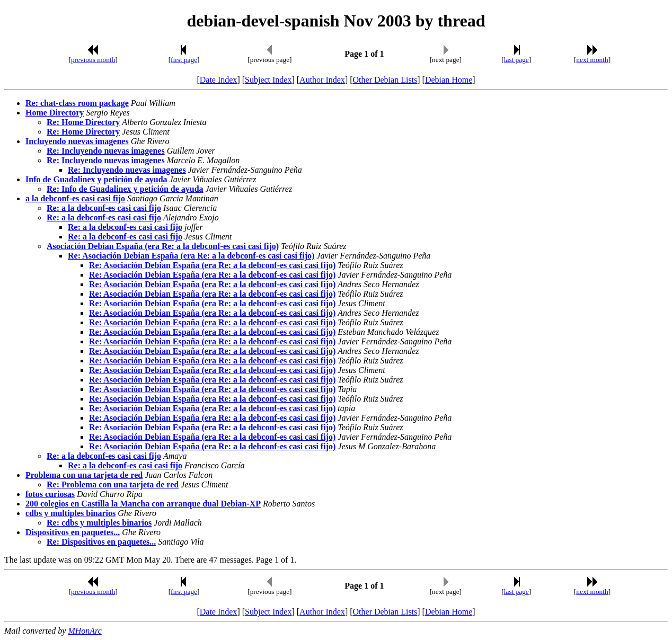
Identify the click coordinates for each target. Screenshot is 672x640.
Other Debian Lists (385, 80)
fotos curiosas (50, 494)
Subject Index (268, 80)
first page (184, 60)
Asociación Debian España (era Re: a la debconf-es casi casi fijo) (163, 246)
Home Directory (55, 113)
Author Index (322, 80)
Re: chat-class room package (77, 103)
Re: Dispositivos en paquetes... (101, 542)
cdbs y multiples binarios (70, 513)
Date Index (219, 80)
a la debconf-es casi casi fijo (75, 198)
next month (592, 60)
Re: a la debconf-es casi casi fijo (104, 208)
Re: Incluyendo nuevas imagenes (106, 151)
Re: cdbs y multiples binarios (99, 523)
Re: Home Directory (83, 122)
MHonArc (85, 631)
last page (516, 60)
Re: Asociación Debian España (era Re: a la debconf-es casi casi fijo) (191, 256)
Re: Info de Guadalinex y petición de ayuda (125, 189)
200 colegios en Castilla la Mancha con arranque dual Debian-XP (143, 504)
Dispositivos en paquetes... (73, 532)
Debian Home (449, 80)
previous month (93, 60)
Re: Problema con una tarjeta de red (113, 485)
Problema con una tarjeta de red (84, 475)
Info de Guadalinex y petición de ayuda (96, 179)
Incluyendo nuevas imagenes (77, 141)
